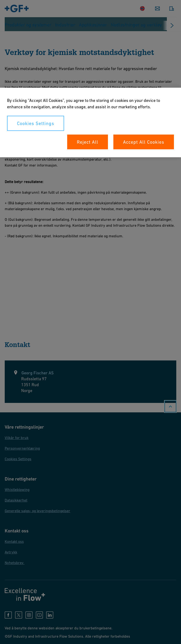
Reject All (88, 142)
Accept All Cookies (144, 142)
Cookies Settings (36, 123)
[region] (90, 122)
